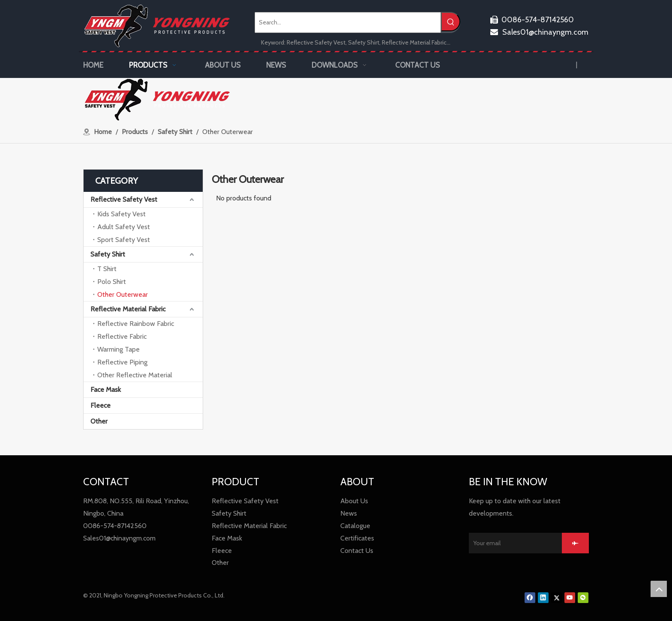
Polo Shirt (112, 282)
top (659, 589)
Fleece (100, 405)
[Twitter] (556, 597)
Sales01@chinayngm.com (539, 32)
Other (99, 421)
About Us (354, 501)
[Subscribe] (575, 543)
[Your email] (513, 543)
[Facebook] (530, 597)
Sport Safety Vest (124, 240)
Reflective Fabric (122, 336)
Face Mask (106, 390)
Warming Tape (118, 349)
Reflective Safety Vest (124, 199)
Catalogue (355, 526)
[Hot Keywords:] (451, 22)
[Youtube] (570, 597)
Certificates (357, 538)
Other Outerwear (123, 294)
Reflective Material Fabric (128, 309)
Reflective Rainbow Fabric (136, 324)
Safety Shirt (108, 254)
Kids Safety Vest (121, 214)
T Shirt (107, 269)
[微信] (583, 597)
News (349, 513)
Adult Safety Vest (124, 227)
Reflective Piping (122, 362)
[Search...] (348, 22)
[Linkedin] (543, 597)
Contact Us (357, 551)
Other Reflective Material (135, 375)
